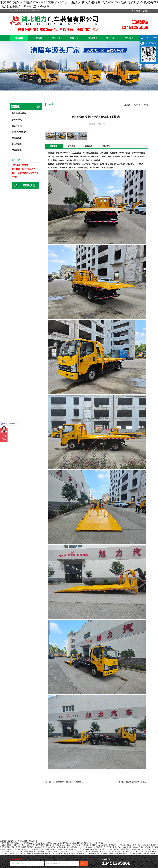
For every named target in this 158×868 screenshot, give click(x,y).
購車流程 (89, 146)
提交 (84, 864)
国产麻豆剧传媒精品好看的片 (74, 853)
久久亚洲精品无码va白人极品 (144, 853)
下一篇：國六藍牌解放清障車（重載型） (132, 782)
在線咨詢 (29, 185)
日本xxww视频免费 (93, 853)
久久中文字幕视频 (56, 853)
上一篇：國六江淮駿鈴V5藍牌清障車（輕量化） (65, 782)
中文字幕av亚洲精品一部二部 (121, 853)
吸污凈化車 (92, 38)
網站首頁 (19, 38)
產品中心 (74, 38)
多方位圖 (71, 146)
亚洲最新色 (105, 853)
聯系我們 (136, 11)
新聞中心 (56, 38)
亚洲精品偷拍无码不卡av (39, 853)
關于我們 (38, 38)
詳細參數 (54, 146)
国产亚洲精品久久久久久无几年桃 (17, 853)
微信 (145, 11)
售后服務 (111, 38)
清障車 (146, 105)
